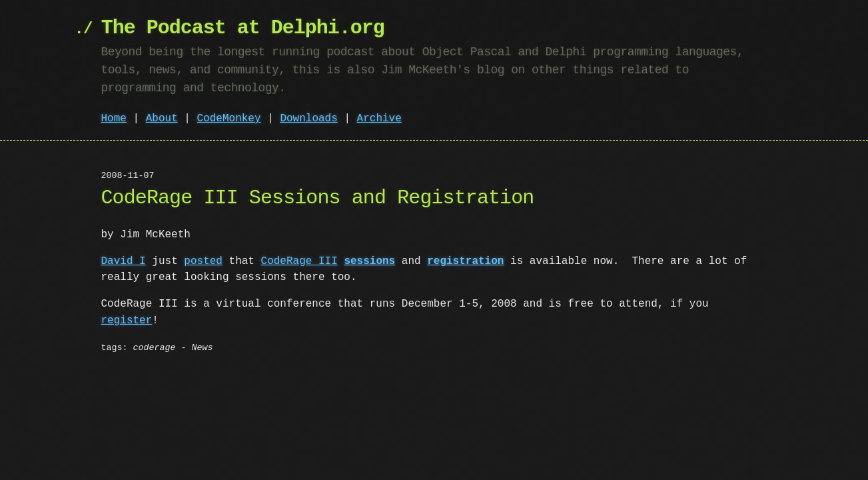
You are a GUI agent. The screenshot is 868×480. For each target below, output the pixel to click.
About (162, 119)
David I (124, 261)
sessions (369, 261)
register (127, 320)
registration (465, 261)
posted (203, 261)
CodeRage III (299, 261)
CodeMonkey (229, 119)
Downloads (308, 119)
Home (114, 119)
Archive (379, 119)
